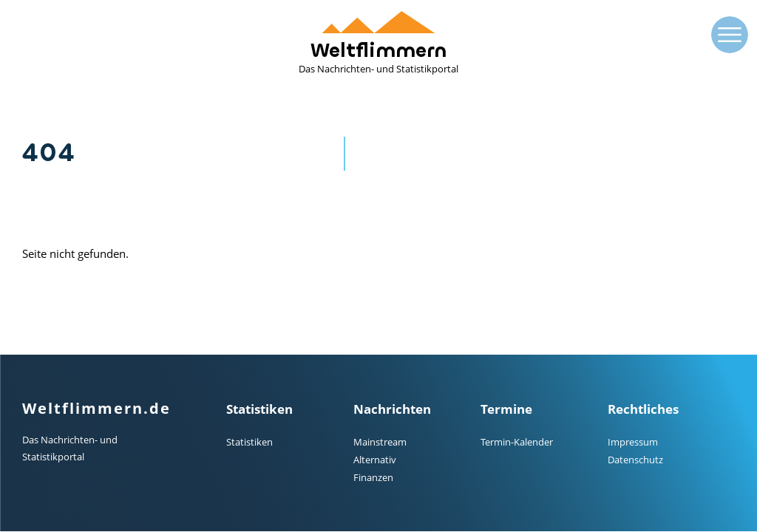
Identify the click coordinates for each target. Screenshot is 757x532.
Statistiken (249, 442)
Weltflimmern (378, 43)
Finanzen (373, 477)
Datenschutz (635, 460)
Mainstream (380, 442)
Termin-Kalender (517, 442)
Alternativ (375, 460)
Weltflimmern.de (96, 408)
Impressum (633, 442)
